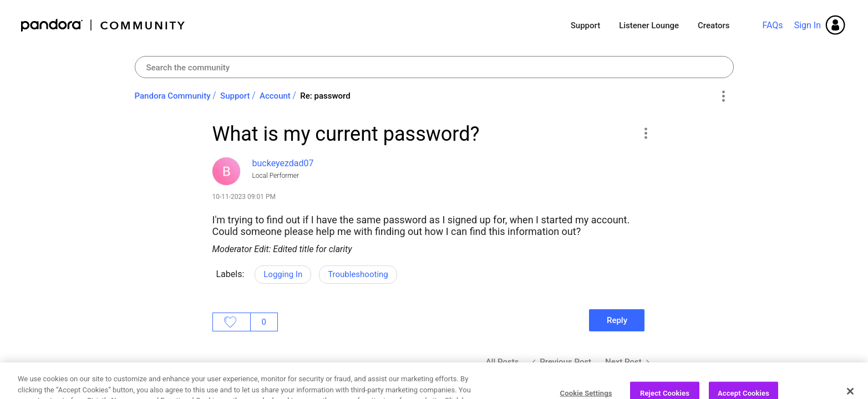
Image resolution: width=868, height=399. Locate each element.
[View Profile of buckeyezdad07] (283, 163)
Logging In (283, 274)
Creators (714, 25)
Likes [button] (232, 322)
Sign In (808, 25)
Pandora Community (103, 25)
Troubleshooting (358, 274)
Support (585, 25)
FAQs (772, 25)
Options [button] (724, 96)
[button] (646, 133)
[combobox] (434, 67)
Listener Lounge (649, 25)
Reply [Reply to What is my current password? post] (617, 320)
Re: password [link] (325, 96)
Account (275, 96)
